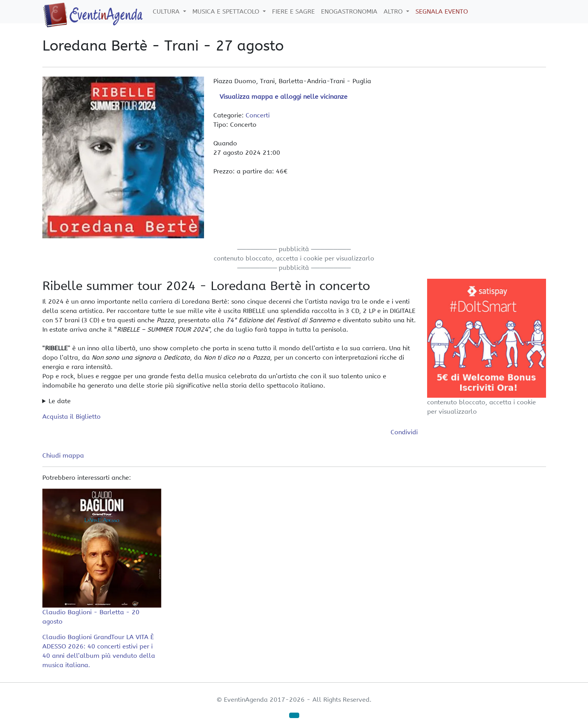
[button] (294, 715)
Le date (60, 401)
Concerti (258, 115)
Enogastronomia (349, 11)
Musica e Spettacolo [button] (227, 11)
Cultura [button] (167, 11)
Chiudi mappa (63, 455)
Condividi (404, 432)
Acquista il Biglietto (72, 417)
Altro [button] (394, 11)
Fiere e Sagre (293, 11)
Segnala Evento (442, 11)
